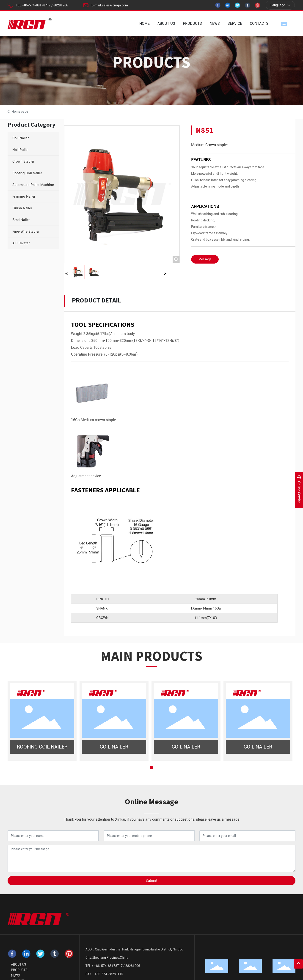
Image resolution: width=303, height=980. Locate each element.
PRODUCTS (19, 970)
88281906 (61, 5)
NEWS (15, 975)
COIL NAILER (114, 747)
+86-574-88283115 (109, 974)
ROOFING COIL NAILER (42, 747)
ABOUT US (19, 964)
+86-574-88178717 (36, 5)
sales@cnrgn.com (115, 5)
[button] (151, 768)
